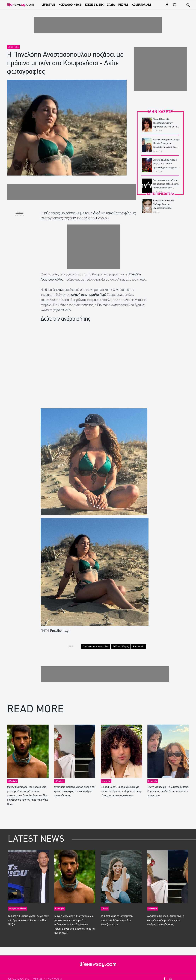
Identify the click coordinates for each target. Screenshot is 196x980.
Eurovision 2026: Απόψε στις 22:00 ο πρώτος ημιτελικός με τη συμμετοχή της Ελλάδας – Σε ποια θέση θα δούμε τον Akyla (166, 167)
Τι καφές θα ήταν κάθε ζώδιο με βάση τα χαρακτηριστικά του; (164, 204)
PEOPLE (123, 5)
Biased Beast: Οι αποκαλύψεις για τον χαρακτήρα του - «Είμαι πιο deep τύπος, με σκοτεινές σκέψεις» (166, 127)
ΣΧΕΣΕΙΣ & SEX (94, 5)
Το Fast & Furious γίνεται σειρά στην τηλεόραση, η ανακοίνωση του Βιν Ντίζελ (28, 920)
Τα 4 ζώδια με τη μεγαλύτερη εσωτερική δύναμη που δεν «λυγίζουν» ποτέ (117, 920)
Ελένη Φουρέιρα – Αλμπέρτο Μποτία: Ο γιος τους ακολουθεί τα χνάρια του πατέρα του (168, 791)
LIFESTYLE (48, 5)
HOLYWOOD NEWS (70, 5)
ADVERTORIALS (142, 5)
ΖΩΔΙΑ (111, 5)
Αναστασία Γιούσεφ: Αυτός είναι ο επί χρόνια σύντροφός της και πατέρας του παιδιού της (75, 791)
